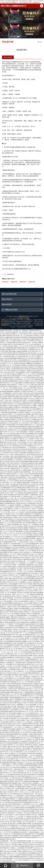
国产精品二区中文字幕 (32, 843)
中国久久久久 (7, 843)
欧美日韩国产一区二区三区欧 (13, 860)
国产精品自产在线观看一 (11, 851)
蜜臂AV (20, 851)
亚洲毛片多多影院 (10, 862)
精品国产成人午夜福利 (34, 855)
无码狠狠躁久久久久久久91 (29, 860)
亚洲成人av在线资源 (35, 846)
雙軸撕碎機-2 (8, 274)
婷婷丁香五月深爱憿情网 (17, 841)
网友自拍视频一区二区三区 (31, 841)
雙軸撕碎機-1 (6, 282)
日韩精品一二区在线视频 (17, 848)
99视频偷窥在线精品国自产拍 (21, 857)
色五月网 (17, 858)
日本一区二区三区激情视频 (18, 853)
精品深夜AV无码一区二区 (30, 851)
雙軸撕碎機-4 (32, 282)
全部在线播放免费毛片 (8, 858)
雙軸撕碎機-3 (23, 282)
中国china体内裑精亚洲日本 (28, 858)
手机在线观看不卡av (30, 848)
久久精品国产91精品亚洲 (21, 855)
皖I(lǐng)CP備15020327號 (22, 318)
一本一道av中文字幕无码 (13, 850)
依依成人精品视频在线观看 (22, 846)
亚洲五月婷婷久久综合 (8, 846)
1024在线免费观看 (31, 853)
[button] (42, 6)
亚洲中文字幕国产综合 (30, 844)
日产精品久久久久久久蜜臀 (28, 850)
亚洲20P (39, 853)
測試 (19, 244)
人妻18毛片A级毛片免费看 (18, 843)
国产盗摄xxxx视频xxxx (18, 844)
